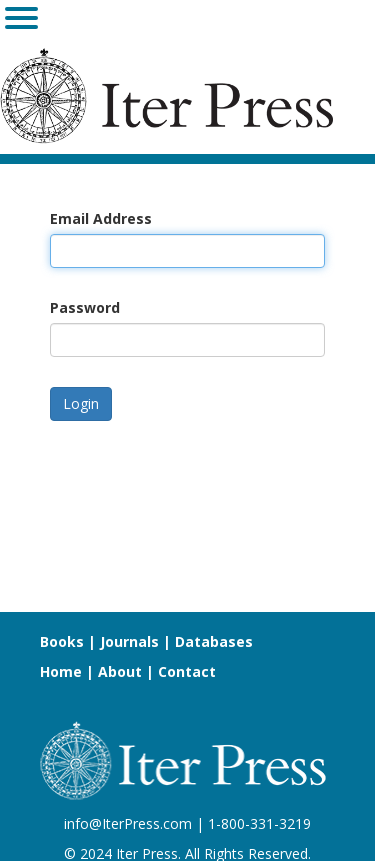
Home (61, 671)
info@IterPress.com (128, 823)
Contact (187, 671)
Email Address (101, 218)
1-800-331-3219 (259, 823)
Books (62, 641)
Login (81, 403)
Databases (214, 641)
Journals (129, 641)
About (120, 671)
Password (85, 307)
